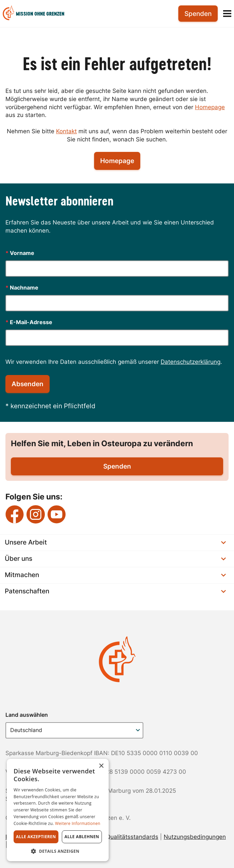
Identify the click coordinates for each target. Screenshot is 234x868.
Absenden (28, 384)
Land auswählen (27, 715)
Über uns (115, 559)
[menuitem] (39, 14)
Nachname (22, 288)
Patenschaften (115, 591)
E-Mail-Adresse (29, 322)
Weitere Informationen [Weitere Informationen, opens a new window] (78, 823)
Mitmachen (115, 575)
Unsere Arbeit (115, 542)
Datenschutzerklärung (191, 362)
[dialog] (58, 810)
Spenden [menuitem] (198, 14)
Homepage (210, 107)
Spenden (117, 466)
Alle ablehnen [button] (82, 837)
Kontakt (66, 131)
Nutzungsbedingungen (195, 837)
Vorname (20, 253)
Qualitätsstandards (132, 837)
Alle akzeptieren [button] (36, 837)
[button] (58, 851)
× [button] (101, 766)
